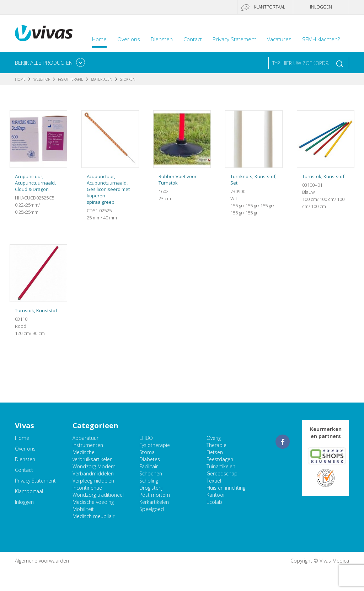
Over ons (129, 39)
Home (99, 39)
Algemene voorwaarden (42, 561)
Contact (193, 39)
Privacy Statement (234, 39)
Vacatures (279, 39)
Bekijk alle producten (44, 63)
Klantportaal (269, 7)
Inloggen (321, 7)
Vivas (44, 33)
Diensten (162, 39)
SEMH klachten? (321, 39)
